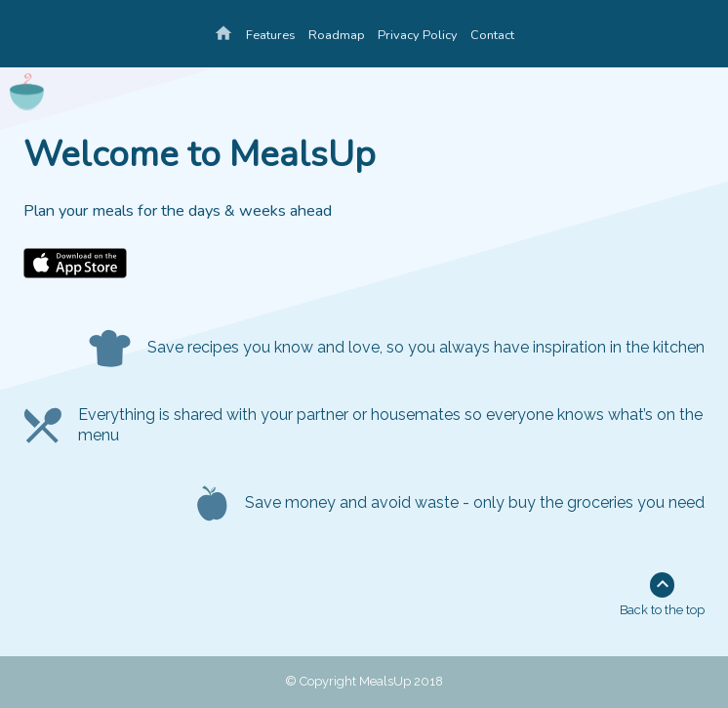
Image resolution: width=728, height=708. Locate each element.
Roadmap (337, 35)
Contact (492, 35)
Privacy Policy (418, 35)
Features (271, 35)
